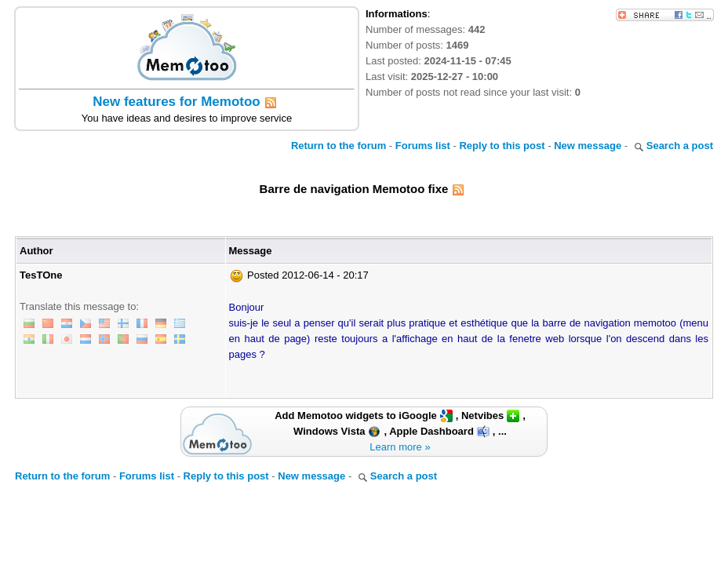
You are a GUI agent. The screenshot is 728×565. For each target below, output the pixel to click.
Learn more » (400, 447)
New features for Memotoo (176, 102)
